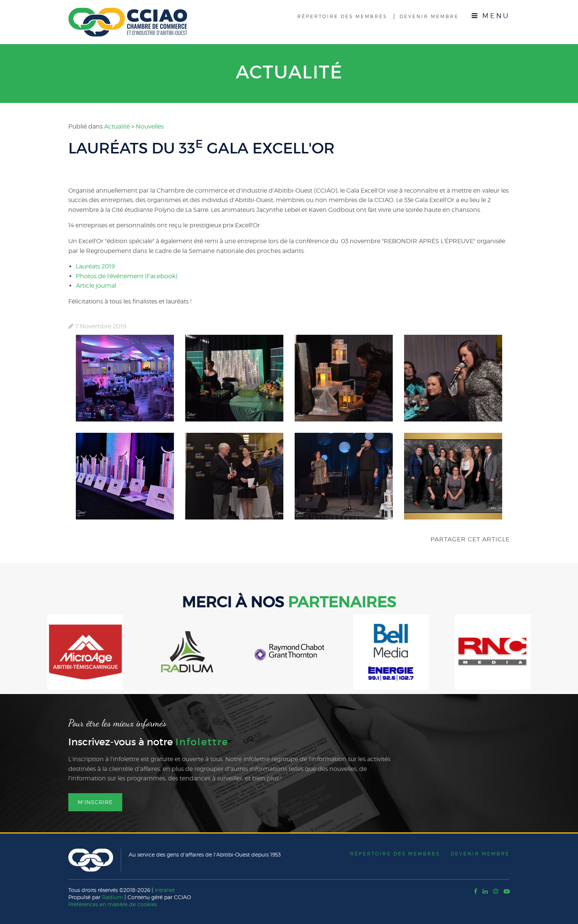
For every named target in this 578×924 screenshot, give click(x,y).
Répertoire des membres (342, 16)
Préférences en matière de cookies (113, 904)
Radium (112, 897)
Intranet (165, 890)
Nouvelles (150, 126)
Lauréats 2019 (95, 266)
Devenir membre (429, 16)
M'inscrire (95, 802)
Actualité (289, 72)
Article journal (96, 286)
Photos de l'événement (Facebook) (127, 276)
